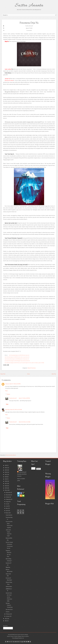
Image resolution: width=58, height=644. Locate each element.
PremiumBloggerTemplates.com (18, 638)
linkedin (14, 642)
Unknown (7, 384)
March (7, 513)
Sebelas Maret (9, 587)
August (8, 502)
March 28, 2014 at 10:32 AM (16, 410)
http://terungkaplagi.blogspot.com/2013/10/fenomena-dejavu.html (19, 355)
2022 (6, 472)
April (7, 511)
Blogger (27, 635)
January (8, 616)
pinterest (18, 642)
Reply (6, 391)
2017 (6, 483)
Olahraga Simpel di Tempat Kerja (9, 605)
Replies (8, 394)
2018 (6, 481)
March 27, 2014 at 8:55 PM (24, 398)
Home (29, 374)
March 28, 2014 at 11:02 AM (25, 422)
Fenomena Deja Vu (29, 23)
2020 (6, 477)
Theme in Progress (14, 636)
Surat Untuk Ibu (9, 515)
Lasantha (27, 636)
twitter (8, 642)
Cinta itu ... (8, 612)
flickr (10, 642)
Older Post (54, 374)
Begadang (8, 567)
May (7, 508)
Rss (30, 642)
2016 (6, 486)
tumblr (20, 642)
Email (28, 642)
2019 (6, 479)
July (7, 504)
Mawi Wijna (8, 410)
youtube (22, 642)
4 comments (29, 30)
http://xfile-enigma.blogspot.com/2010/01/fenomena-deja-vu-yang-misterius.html (17, 357)
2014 (6, 490)
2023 (6, 470)
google (12, 642)
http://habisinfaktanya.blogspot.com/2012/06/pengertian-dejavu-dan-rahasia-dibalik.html (17, 361)
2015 (6, 488)
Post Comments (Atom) (11, 455)
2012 (6, 621)
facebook (6, 642)
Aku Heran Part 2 (9, 609)
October (8, 497)
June (7, 506)
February (8, 614)
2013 (6, 619)
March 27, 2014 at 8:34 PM (15, 384)
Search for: (5, 626)
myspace (16, 642)
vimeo (24, 642)
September (8, 499)
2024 (6, 468)
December (8, 492)
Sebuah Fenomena (32, 368)
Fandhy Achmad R (29, 26)
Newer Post (3, 374)
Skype (26, 642)
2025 (6, 465)
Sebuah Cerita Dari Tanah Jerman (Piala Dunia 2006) (9, 597)
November (8, 495)
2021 (6, 474)
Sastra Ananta (29, 5)
